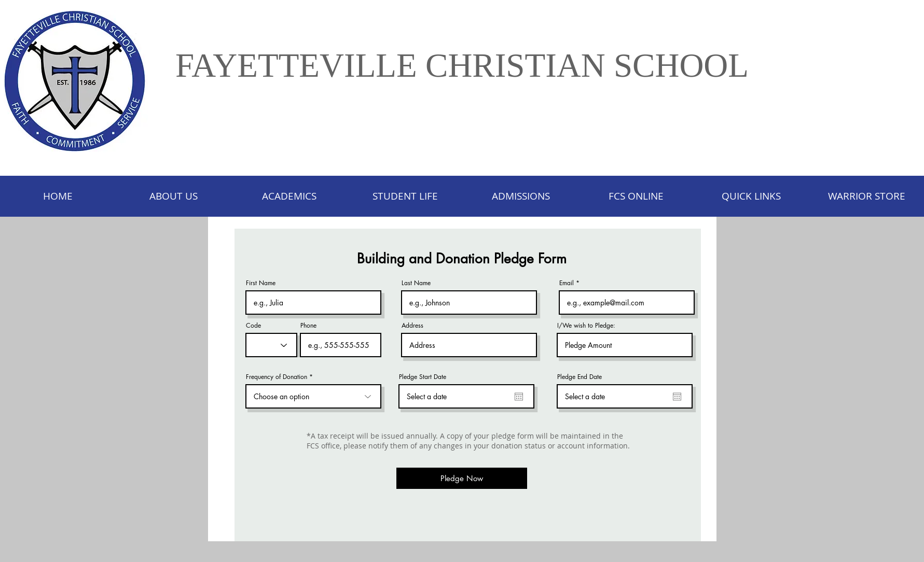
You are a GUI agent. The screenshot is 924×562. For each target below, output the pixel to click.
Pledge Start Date (423, 377)
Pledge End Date (580, 377)
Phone (308, 326)
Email (567, 283)
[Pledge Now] (462, 478)
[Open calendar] (519, 397)
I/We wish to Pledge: (586, 326)
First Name (261, 283)
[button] (405, 196)
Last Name (416, 283)
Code (253, 326)
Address (412, 326)
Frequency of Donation (277, 377)
